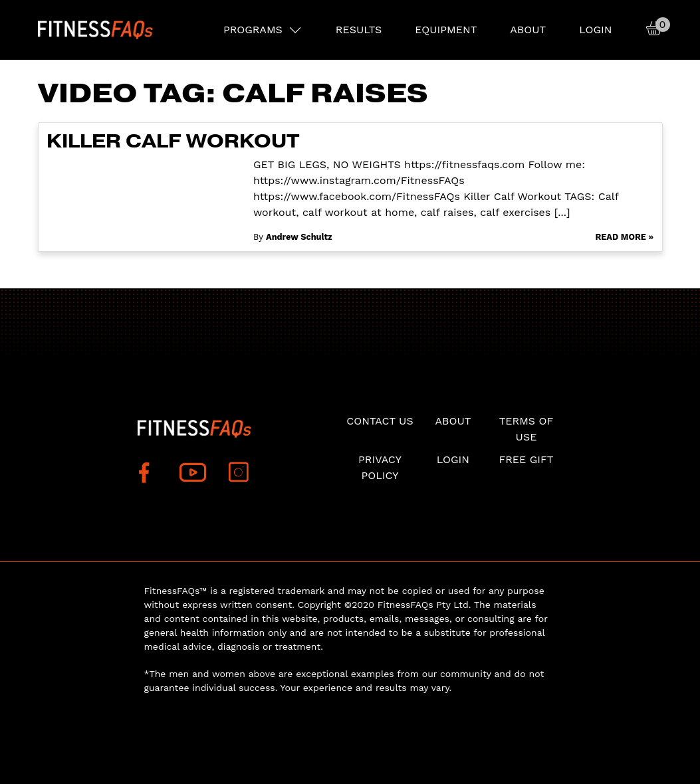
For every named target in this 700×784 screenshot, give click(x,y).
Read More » (624, 237)
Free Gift (526, 459)
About (528, 30)
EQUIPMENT (446, 30)
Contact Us (380, 421)
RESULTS (359, 30)
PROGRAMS (253, 30)
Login (595, 30)
